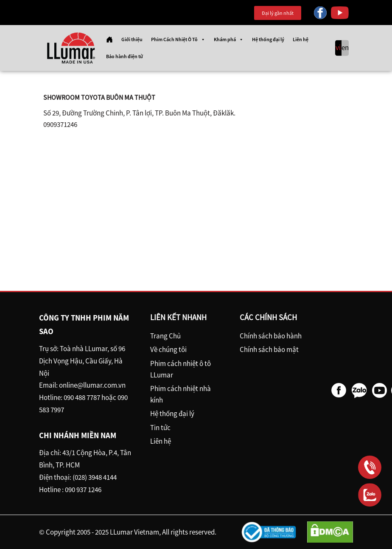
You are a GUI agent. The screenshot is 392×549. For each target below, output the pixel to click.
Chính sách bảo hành (271, 336)
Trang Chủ (165, 336)
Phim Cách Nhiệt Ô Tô (178, 39)
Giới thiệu (132, 39)
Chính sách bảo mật (269, 349)
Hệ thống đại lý (268, 39)
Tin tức (160, 428)
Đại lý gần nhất (278, 13)
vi (338, 48)
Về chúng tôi (168, 349)
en (345, 48)
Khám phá (229, 39)
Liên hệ (301, 39)
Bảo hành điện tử (125, 56)
